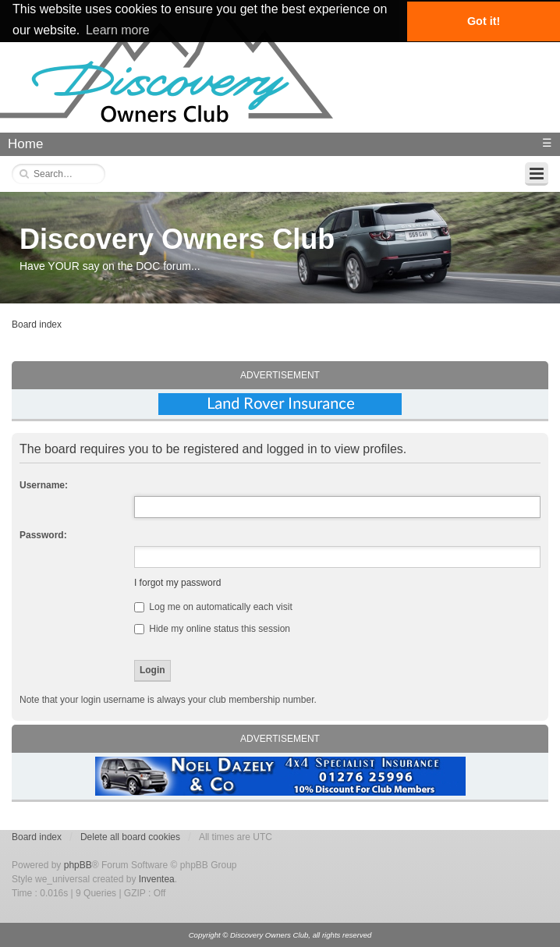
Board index (37, 325)
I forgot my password (177, 583)
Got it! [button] (484, 21)
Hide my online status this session (212, 629)
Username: (44, 485)
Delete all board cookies (130, 837)
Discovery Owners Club (177, 239)
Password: (43, 535)
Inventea (157, 879)
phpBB (78, 865)
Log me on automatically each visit (213, 607)
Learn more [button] (118, 30)
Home (25, 144)
